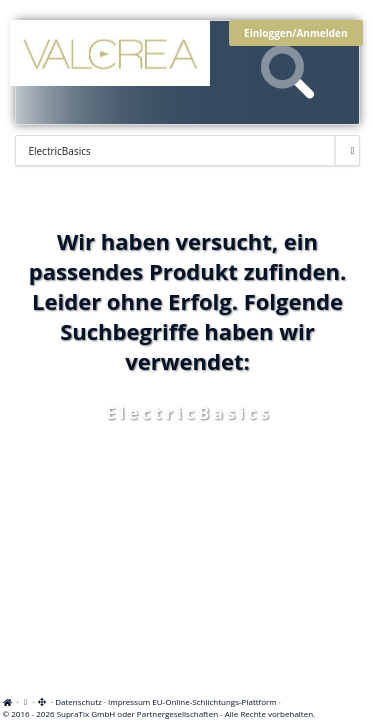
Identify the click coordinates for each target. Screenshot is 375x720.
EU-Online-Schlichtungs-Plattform (214, 701)
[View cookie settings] (26, 701)
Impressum (129, 701)
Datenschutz (78, 701)
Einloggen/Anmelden (295, 33)
